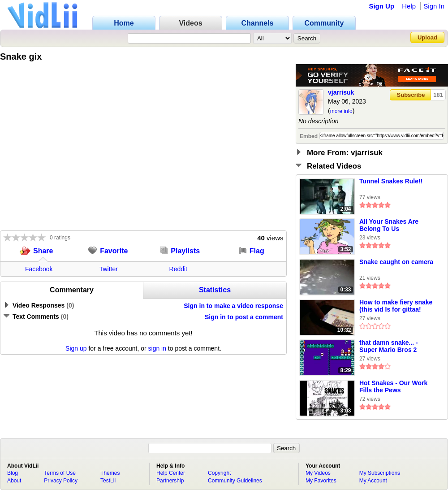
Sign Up (381, 6)
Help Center (171, 473)
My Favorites (321, 481)
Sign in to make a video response (233, 306)
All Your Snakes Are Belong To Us (389, 225)
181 (438, 95)
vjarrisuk (341, 92)
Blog (13, 473)
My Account (373, 481)
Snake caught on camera (396, 262)
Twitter (109, 269)
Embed (309, 136)
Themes (110, 473)
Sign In (434, 6)
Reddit (178, 269)
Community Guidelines (235, 481)
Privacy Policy (61, 481)
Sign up (76, 348)
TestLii (108, 481)
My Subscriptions (380, 473)
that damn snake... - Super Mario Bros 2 (389, 346)
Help (409, 6)
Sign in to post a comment (244, 317)
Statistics (215, 290)
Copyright (219, 473)
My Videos (318, 473)
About (14, 481)
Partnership (170, 481)
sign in (157, 348)
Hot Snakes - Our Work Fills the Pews (393, 386)
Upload (427, 37)
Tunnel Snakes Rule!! (391, 181)
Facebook (39, 269)
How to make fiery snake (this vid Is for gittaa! (396, 306)
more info (341, 111)
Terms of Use (60, 473)
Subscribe (411, 95)
